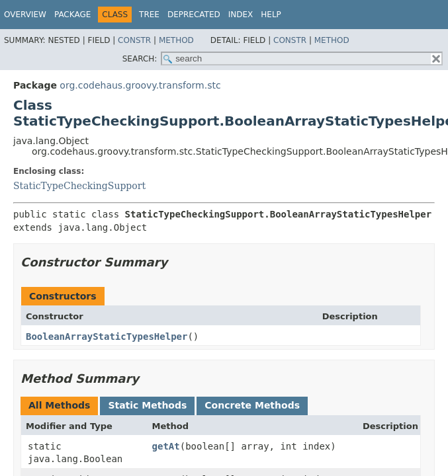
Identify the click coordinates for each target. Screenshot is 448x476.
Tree (149, 15)
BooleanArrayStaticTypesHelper (107, 337)
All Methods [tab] (59, 405)
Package (72, 15)
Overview (25, 15)
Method (176, 40)
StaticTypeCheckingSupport (79, 186)
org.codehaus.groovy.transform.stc (140, 85)
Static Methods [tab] (147, 405)
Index (241, 15)
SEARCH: (140, 59)
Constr (134, 40)
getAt (166, 446)
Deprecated (194, 15)
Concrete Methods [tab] (252, 405)
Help (271, 15)
